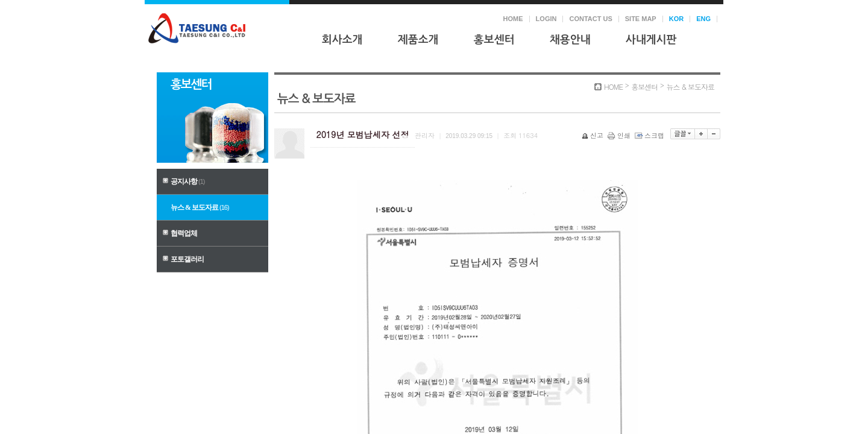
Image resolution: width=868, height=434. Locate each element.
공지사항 (187, 181)
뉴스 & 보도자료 (200, 207)
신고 (593, 135)
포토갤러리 (187, 259)
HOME (513, 19)
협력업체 (184, 233)
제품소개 (418, 40)
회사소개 (342, 40)
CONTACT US (590, 19)
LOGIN (546, 19)
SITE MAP (641, 19)
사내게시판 (651, 40)
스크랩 (650, 135)
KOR (676, 19)
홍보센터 (494, 40)
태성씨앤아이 (197, 28)
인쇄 (620, 135)
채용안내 (570, 40)
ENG (703, 19)
